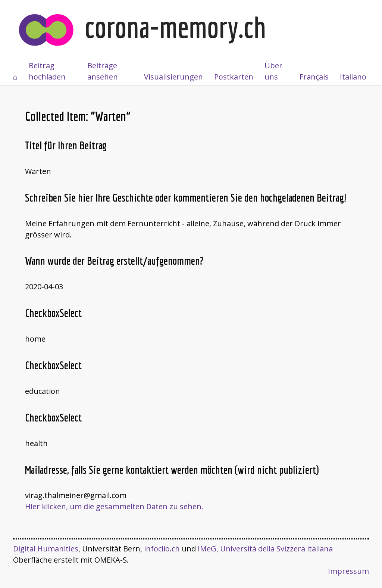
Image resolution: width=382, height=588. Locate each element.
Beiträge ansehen (103, 71)
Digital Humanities (46, 549)
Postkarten (234, 77)
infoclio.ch (162, 549)
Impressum (348, 571)
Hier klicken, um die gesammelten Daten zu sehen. (114, 506)
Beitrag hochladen (47, 71)
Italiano (353, 77)
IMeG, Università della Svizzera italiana (265, 549)
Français (314, 77)
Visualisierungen (173, 77)
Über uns (273, 71)
